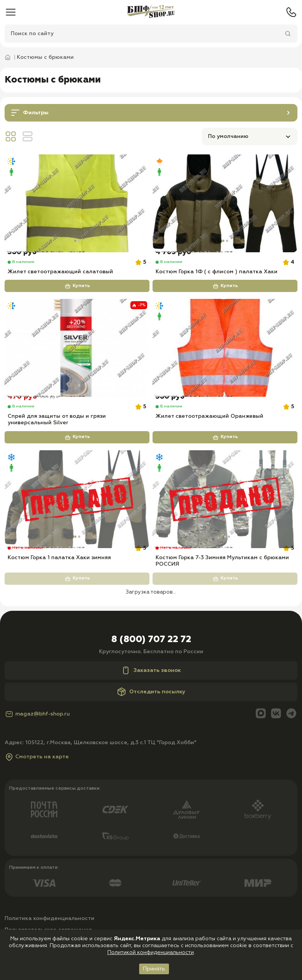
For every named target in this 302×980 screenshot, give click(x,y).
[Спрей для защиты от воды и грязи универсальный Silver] (77, 357)
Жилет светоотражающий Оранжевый (209, 434)
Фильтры (152, 113)
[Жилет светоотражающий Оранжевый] (225, 357)
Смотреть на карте (37, 783)
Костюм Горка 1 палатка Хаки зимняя (59, 583)
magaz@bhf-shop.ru (37, 740)
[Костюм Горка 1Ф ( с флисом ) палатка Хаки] (225, 205)
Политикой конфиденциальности (151, 952)
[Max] (261, 740)
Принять (154, 969)
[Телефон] (291, 12)
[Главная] (151, 12)
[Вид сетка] (11, 138)
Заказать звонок (151, 696)
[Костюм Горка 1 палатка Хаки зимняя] (77, 517)
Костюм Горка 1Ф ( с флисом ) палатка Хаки (217, 281)
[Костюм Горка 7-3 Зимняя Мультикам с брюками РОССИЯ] (225, 517)
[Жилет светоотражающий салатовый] (77, 205)
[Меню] (11, 12)
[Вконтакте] (276, 740)
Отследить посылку (151, 717)
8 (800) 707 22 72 (151, 665)
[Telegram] (291, 740)
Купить (77, 295)
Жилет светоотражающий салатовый (60, 281)
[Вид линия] (28, 138)
